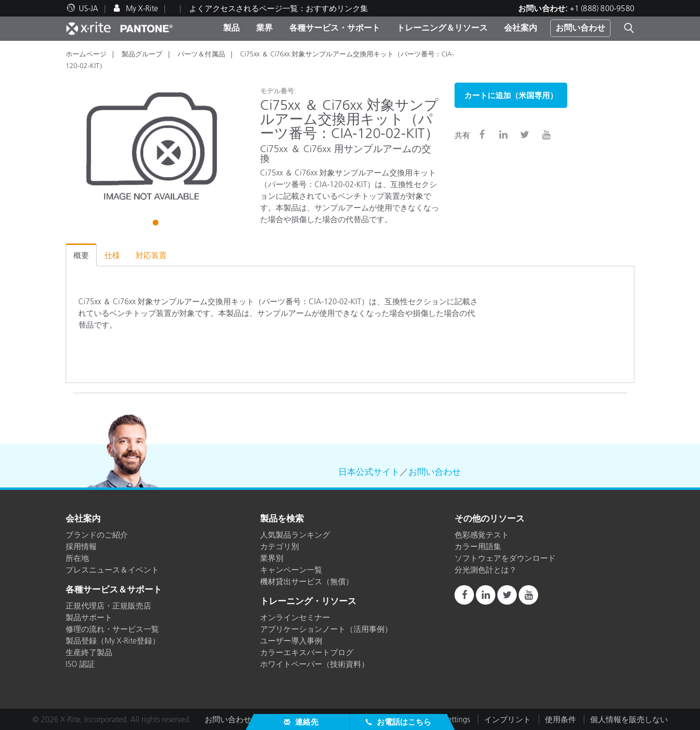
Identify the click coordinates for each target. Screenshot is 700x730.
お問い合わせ (580, 28)
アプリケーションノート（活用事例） (326, 629)
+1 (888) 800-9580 (602, 8)
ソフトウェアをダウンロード (505, 558)
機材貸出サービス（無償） (307, 581)
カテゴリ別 (280, 546)
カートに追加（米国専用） (511, 95)
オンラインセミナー (295, 617)
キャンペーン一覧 (291, 570)
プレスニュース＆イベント (112, 570)
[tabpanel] (156, 147)
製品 (231, 28)
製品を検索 (282, 519)
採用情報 (81, 546)
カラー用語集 (478, 546)
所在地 (77, 558)
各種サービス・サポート (335, 28)
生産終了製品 (89, 652)
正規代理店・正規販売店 (108, 606)
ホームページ (86, 54)
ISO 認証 (80, 664)
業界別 (272, 558)
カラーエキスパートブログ (307, 652)
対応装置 (151, 255)
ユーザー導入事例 (291, 641)
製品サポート (89, 617)
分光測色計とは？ (486, 570)
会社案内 (521, 28)
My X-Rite (141, 8)
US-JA (88, 8)
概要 (81, 255)
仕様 (112, 255)
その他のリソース (490, 519)
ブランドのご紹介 (97, 535)
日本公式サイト (369, 472)
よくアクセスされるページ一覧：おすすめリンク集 (279, 8)
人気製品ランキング (295, 535)
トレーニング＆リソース (442, 28)
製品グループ (142, 54)
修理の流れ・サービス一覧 (112, 629)
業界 (264, 28)
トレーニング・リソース (308, 602)
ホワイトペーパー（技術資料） (315, 664)
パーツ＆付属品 (201, 54)
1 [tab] (157, 224)
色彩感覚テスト (482, 535)
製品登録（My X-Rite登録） (113, 641)
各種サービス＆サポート (114, 590)
